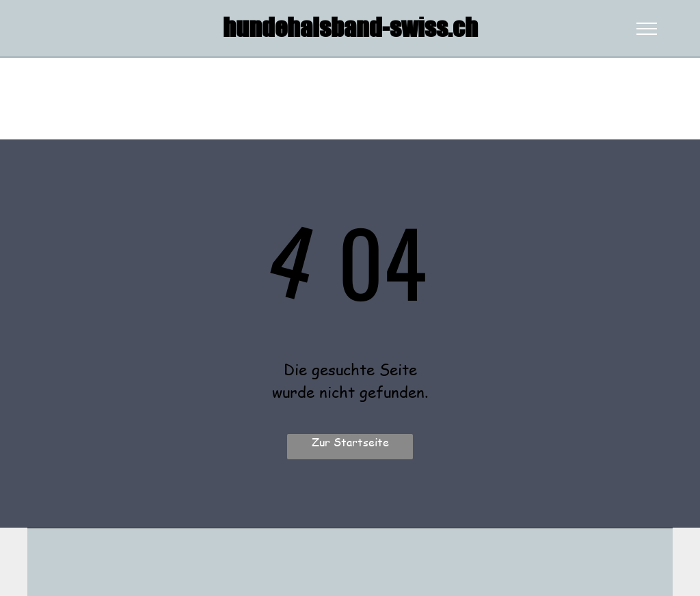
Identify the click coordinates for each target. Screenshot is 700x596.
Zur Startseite (350, 442)
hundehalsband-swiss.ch (350, 28)
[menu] (647, 29)
